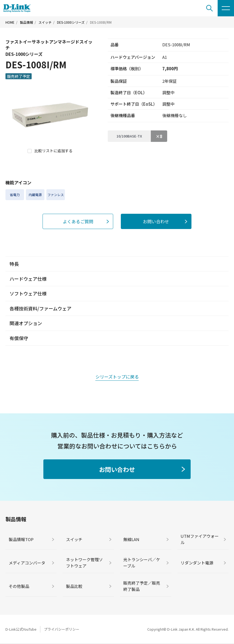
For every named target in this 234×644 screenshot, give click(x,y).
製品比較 (74, 586)
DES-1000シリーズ (71, 22)
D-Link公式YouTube (21, 629)
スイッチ (45, 22)
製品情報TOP (21, 539)
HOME (10, 22)
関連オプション (26, 323)
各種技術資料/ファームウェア (40, 308)
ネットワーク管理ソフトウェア (84, 563)
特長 (14, 264)
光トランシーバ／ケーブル (142, 563)
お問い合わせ (156, 221)
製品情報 (26, 22)
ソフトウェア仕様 (28, 293)
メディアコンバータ (27, 563)
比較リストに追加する (53, 151)
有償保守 (19, 338)
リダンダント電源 (197, 563)
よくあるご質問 (78, 221)
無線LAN (131, 539)
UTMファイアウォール (200, 539)
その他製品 (19, 586)
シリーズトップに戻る (117, 377)
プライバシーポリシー (62, 629)
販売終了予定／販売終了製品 (142, 586)
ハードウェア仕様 (28, 279)
